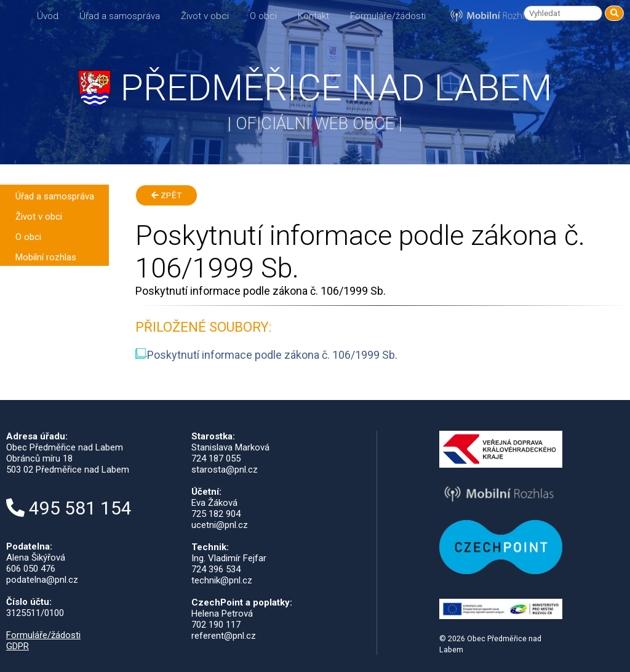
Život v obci (205, 16)
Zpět (166, 195)
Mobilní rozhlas (46, 257)
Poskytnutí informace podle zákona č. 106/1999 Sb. (266, 355)
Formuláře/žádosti (388, 16)
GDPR (18, 646)
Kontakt (313, 16)
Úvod (48, 16)
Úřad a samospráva (120, 16)
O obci (263, 16)
